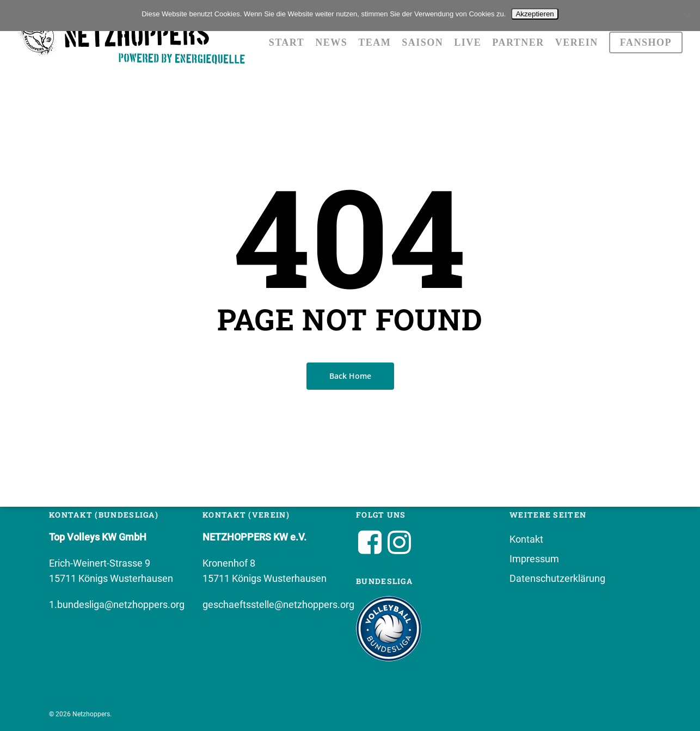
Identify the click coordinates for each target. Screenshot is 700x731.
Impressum (534, 559)
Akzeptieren (535, 14)
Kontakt (526, 539)
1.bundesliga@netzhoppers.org (117, 604)
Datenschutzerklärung (557, 578)
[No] (686, 16)
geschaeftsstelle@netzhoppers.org (278, 604)
